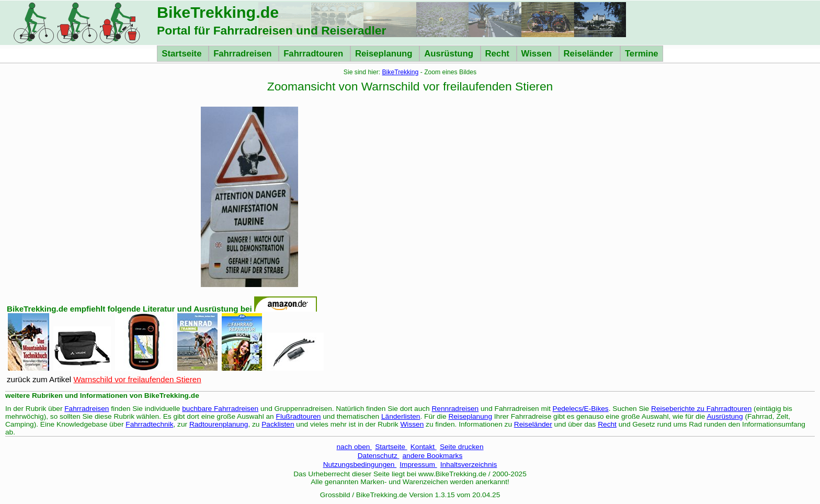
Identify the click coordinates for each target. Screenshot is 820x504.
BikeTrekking (401, 72)
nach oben (354, 447)
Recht (499, 54)
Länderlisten (401, 416)
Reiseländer (590, 54)
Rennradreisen (455, 409)
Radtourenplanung (219, 424)
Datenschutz (379, 456)
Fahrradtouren (315, 54)
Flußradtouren (299, 416)
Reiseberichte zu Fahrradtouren (701, 409)
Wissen (538, 54)
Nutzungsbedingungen (360, 465)
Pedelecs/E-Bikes (581, 409)
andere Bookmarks (433, 456)
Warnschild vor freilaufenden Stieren (137, 379)
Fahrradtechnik (149, 424)
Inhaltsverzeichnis (469, 465)
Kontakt (424, 447)
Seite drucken (462, 447)
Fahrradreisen (244, 54)
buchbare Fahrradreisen (220, 409)
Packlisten (278, 424)
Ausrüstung (450, 54)
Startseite (183, 54)
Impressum (418, 465)
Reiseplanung (385, 54)
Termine (642, 54)
